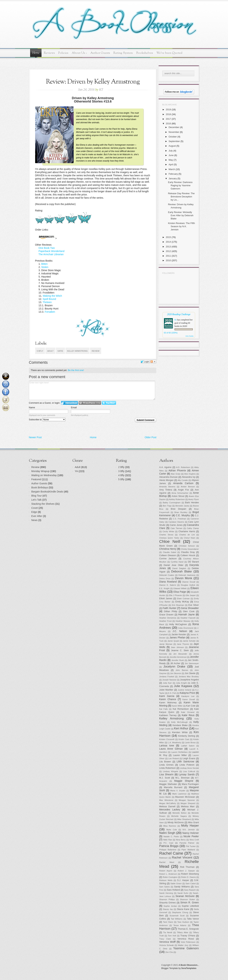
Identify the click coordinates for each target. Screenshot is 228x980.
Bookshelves (145, 53)
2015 (168, 237)
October (173, 137)
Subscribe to (47, 420)
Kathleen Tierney (168, 715)
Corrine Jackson (168, 559)
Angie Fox (183, 490)
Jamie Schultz (189, 641)
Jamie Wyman (166, 644)
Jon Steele (190, 673)
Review (96, 351)
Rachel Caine (171, 853)
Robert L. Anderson (168, 874)
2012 (168, 251)
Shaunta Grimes (168, 903)
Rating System (123, 53)
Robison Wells (166, 880)
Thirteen (47, 302)
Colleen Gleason (168, 555)
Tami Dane (168, 922)
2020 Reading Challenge (179, 314)
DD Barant (193, 562)
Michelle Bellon (179, 813)
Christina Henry (168, 549)
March (172, 169)
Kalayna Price (187, 693)
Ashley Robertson (177, 499)
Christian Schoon (187, 546)
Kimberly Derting (187, 736)
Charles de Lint (187, 535)
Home (36, 53)
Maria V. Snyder (178, 791)
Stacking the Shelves (43, 504)
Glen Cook (189, 611)
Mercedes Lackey (170, 810)
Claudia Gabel (170, 552)
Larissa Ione (167, 746)
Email (74, 407)
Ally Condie (183, 480)
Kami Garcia (167, 696)
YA (76, 471)
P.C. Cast (168, 843)
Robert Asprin (166, 871)
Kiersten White (180, 732)
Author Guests (100, 53)
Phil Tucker (191, 846)
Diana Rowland (168, 582)
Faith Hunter (170, 608)
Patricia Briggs (169, 846)
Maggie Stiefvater (168, 784)
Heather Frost (166, 621)
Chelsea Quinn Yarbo (169, 538)
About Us (79, 53)
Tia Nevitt (168, 932)
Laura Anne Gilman (171, 749)
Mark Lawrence (179, 794)
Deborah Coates (167, 575)
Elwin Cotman (183, 599)
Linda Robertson (168, 768)
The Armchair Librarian (51, 254)
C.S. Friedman (179, 519)
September (174, 141)
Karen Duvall (189, 699)
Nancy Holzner (191, 833)
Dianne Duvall (189, 582)
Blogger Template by (179, 968)
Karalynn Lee (188, 696)
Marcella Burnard (173, 787)
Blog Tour (37, 496)
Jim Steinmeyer (192, 663)
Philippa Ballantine (168, 850)
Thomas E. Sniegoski (188, 929)
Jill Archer (175, 663)
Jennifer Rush (178, 660)
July (171, 151)
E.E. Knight (164, 588)
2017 (168, 119)
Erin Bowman (178, 605)
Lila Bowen (165, 762)
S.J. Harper (183, 880)
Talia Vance (193, 919)
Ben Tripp (167, 506)
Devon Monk (184, 578)
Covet (35, 508)
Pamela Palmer (187, 843)
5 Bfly (40, 351)
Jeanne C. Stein (180, 650)
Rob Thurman (187, 867)
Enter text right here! (92, 390)
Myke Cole (172, 830)
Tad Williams (177, 919)
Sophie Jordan (170, 906)
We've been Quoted (169, 53)
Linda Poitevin (187, 765)
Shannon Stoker (187, 899)
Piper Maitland (188, 850)
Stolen (45, 267)
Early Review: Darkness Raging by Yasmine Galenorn (180, 185)
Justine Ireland (185, 690)
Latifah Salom (188, 746)
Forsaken (50, 312)
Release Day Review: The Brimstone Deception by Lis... (181, 197)
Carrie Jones (176, 525)
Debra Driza (165, 578)
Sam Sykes (165, 887)
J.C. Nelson (180, 631)
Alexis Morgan (166, 480)
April (171, 164)
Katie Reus (188, 715)
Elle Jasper (191, 595)
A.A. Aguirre (165, 467)
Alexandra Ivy (189, 477)
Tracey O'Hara (188, 936)
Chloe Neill (170, 542)
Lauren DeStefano (179, 752)
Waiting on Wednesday (44, 475)
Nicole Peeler (191, 836)
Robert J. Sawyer (186, 871)
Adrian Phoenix (177, 470)
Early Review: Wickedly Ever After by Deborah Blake (181, 215)
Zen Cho (169, 952)
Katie (60, 351)
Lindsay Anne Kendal (189, 768)
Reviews (49, 53)
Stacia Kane (183, 909)
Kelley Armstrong (77, 351)
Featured (36, 479)
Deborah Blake (182, 571)
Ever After (37, 516)
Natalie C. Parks (171, 837)
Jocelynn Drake (174, 667)
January (173, 178)
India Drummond (186, 628)
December (174, 127)
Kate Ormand (188, 712)
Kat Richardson (181, 709)
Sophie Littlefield (190, 906)
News (35, 520)
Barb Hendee (192, 503)
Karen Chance (168, 699)
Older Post (150, 437)
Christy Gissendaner (190, 549)
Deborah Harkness (187, 575)
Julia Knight (182, 683)
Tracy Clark (165, 939)
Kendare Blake (180, 725)
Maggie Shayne (184, 781)
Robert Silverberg (190, 874)
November (174, 132)
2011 (168, 256)
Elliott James (166, 599)
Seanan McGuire (185, 896)
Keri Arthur (181, 728)
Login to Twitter (109, 403)
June (171, 155)
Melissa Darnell (167, 807)
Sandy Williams (182, 887)
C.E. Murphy (183, 515)
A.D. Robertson (183, 467)
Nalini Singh (167, 833)
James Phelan (177, 638)
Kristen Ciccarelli (167, 739)
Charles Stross (166, 535)
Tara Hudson (183, 922)
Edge (34, 512)
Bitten (45, 264)
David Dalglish (179, 568)
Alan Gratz (176, 474)
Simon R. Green (189, 903)
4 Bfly (121, 475)
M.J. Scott (165, 778)
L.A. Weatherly (174, 743)
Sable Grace (176, 884)
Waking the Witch (52, 296)
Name (32, 407)
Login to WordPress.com (90, 403)
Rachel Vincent (182, 858)
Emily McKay (182, 602)
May (171, 160)
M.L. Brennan (183, 778)
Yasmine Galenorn (186, 948)
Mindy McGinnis (176, 823)
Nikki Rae (168, 840)
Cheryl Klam (189, 538)
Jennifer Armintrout (178, 657)
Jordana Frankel (167, 677)
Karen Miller (177, 706)
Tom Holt (172, 936)
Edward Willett (180, 588)
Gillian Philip (171, 611)
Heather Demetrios (168, 618)
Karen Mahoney (168, 703)
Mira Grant (193, 823)
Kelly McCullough (179, 722)
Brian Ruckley (181, 512)
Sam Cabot (191, 884)
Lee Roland (174, 758)
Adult (50, 351)
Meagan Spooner (187, 800)
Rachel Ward (167, 862)
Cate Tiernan (176, 528)
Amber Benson (188, 487)
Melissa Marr (188, 807)
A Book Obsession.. (189, 965)
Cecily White (168, 531)
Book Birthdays (40, 488)
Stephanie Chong (180, 912)
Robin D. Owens (188, 877)
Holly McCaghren (178, 624)
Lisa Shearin (166, 774)
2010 (168, 260)
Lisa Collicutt (189, 771)
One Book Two (47, 248)
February (173, 174)
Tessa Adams (180, 925)
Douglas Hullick (188, 585)
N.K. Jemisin (189, 830)
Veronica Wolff (167, 942)
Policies (63, 53)
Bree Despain (179, 509)
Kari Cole (191, 706)
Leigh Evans (189, 758)
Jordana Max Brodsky (189, 677)
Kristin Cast (184, 739)
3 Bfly (121, 471)
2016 (168, 124)
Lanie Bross (190, 743)
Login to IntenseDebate (69, 403)
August (172, 146)
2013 (168, 247)
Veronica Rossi (186, 939)
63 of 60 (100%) (171, 333)
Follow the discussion (153, 362)
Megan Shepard (188, 803)
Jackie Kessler (179, 635)
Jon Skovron (176, 673)
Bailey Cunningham (172, 503)
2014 (168, 242)
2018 (168, 114)
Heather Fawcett (188, 618)
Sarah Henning (166, 893)
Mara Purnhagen (190, 784)
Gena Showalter (190, 608)
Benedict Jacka (182, 506)
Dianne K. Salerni (168, 585)
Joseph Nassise (169, 680)
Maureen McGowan (185, 797)
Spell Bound (49, 299)
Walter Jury (183, 945)
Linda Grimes (166, 765)
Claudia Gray (188, 552)
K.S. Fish (172, 693)
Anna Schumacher (180, 493)
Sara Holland (173, 890)
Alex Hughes (190, 474)
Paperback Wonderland (51, 251)
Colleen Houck (188, 555)
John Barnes (182, 670)
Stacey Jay (168, 909)
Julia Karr (167, 683)
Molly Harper (190, 826)
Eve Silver (194, 605)
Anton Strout (178, 496)
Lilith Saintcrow (186, 762)
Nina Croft (194, 840)
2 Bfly (121, 467)
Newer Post (35, 437)
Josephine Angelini (189, 680)
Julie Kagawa (183, 686)
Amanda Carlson (183, 483)
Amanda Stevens (167, 487)
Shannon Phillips (167, 899)
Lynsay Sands (187, 774)
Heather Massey (183, 621)
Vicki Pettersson (188, 942)
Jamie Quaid (173, 641)
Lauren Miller (180, 755)
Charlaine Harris (187, 531)
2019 (168, 110)
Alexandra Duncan (169, 477)
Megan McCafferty (168, 803)
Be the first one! (76, 370)
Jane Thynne (183, 644)
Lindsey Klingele (171, 771)
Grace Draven (167, 615)
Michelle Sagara (179, 816)
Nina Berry (181, 840)
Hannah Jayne (186, 614)
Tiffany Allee (183, 932)
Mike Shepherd (184, 819)
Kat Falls (164, 709)
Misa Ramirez (170, 826)
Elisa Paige (180, 592)
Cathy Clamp (193, 528)
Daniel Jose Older (174, 565)
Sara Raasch (190, 890)
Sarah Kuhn (183, 893)
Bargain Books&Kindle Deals (47, 492)
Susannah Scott (177, 916)
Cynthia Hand (177, 562)
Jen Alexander (180, 654)
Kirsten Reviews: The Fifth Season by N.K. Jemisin (181, 226)
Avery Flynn (194, 499)
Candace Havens (176, 522)
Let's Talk (37, 500)
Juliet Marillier (166, 690)
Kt (176, 320)
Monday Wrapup (40, 471)
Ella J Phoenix (176, 595)
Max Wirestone (166, 800)
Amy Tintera (166, 490)
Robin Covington (170, 877)
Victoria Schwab (167, 945)
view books (189, 336)
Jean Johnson (177, 647)
